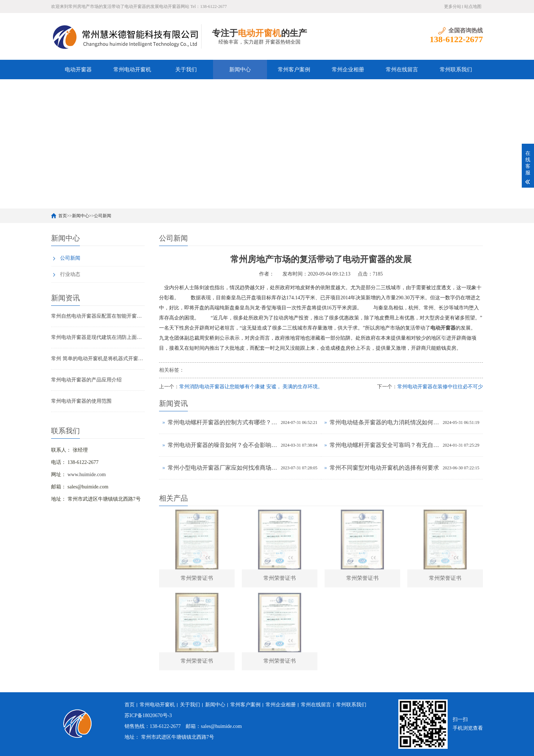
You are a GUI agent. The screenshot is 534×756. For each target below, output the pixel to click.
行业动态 (70, 274)
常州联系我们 (456, 70)
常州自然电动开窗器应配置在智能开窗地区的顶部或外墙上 (98, 316)
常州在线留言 (402, 70)
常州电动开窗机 (132, 70)
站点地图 (473, 6)
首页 (63, 216)
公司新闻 (103, 216)
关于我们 (186, 70)
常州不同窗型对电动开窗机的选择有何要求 (384, 468)
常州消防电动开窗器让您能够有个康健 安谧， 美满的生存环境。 (251, 387)
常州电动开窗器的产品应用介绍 (86, 380)
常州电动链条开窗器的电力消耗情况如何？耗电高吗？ (384, 422)
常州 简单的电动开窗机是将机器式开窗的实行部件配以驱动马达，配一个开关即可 (98, 359)
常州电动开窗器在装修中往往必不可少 (440, 387)
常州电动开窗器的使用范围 (81, 401)
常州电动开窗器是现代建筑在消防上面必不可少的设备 (98, 337)
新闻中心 (240, 70)
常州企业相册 (348, 70)
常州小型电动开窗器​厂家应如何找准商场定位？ (222, 468)
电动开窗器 (78, 70)
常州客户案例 (294, 70)
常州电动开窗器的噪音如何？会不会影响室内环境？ (222, 445)
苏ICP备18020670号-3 (148, 715)
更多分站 (453, 6)
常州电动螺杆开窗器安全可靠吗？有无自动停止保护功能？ (384, 445)
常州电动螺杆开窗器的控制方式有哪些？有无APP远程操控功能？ (222, 422)
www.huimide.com (87, 475)
